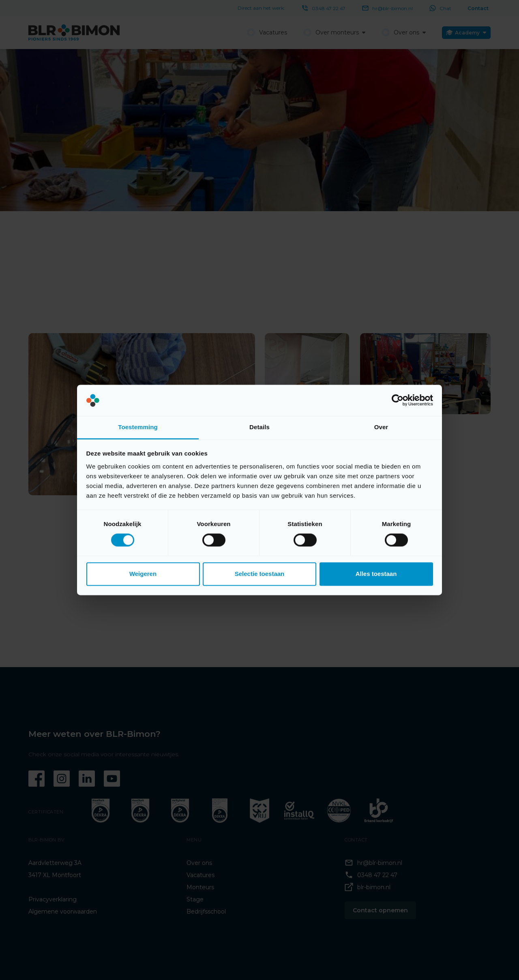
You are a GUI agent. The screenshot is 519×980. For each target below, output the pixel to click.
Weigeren (143, 574)
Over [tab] (381, 427)
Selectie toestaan (260, 574)
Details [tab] (259, 427)
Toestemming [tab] (138, 427)
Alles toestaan (376, 574)
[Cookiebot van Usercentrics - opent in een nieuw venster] (398, 400)
